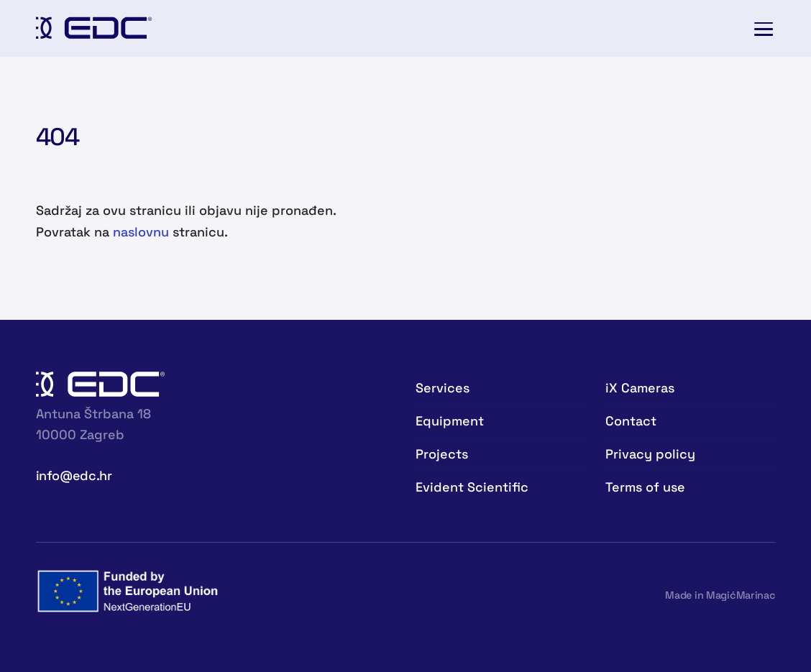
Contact (631, 421)
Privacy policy (650, 454)
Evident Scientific (472, 487)
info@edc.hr (74, 475)
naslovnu (141, 232)
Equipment (450, 421)
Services (443, 388)
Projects (442, 454)
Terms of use (645, 487)
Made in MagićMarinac (720, 595)
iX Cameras (640, 388)
